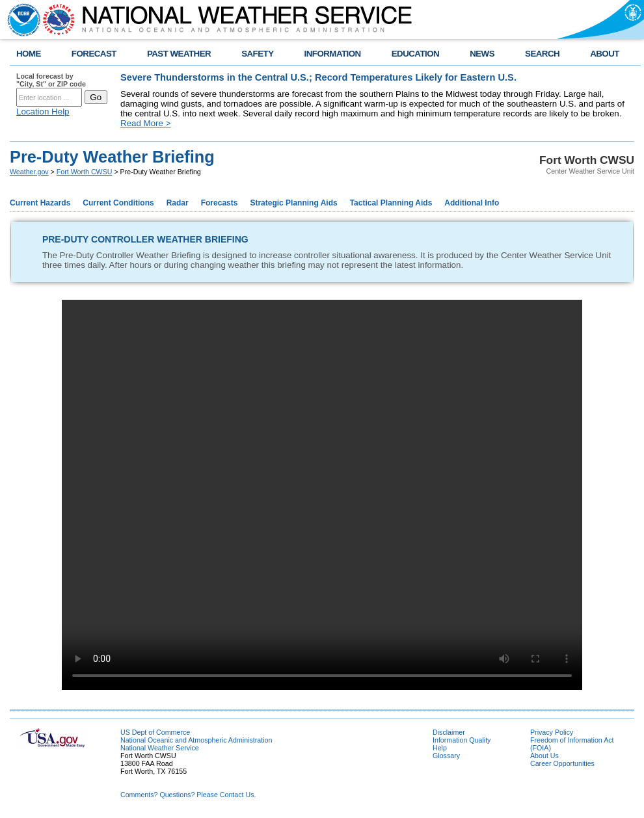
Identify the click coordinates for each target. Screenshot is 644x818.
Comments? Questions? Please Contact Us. (188, 795)
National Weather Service (160, 748)
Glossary (446, 756)
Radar (178, 203)
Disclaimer (449, 732)
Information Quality (462, 740)
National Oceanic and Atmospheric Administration (196, 740)
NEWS (482, 54)
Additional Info (472, 203)
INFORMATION (333, 54)
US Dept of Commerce (155, 732)
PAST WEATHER (179, 54)
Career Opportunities (562, 763)
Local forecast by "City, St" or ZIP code (51, 80)
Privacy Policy (552, 732)
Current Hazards (40, 203)
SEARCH (542, 54)
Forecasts (220, 203)
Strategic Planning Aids (293, 203)
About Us (544, 756)
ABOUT (605, 54)
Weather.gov (29, 172)
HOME (29, 54)
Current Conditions (118, 203)
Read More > (145, 123)
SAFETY (257, 54)
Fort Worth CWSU (85, 172)
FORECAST (94, 54)
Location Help (43, 112)
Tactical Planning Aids (391, 203)
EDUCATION (415, 54)
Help (440, 748)
